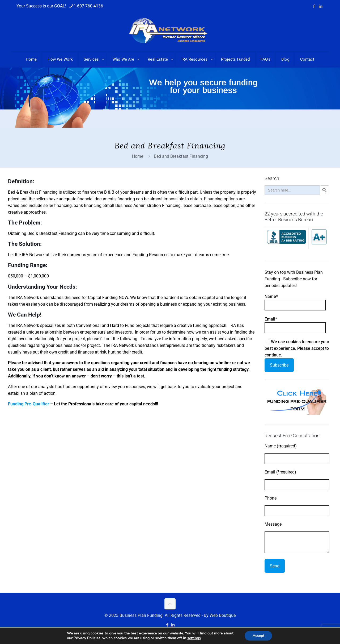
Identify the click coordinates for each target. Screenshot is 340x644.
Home (138, 156)
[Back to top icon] (170, 604)
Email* (295, 325)
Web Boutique (223, 615)
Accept (258, 636)
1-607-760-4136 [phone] (88, 6)
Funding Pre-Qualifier (29, 404)
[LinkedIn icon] (320, 6)
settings (194, 638)
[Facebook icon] (314, 6)
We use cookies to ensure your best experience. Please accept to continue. (297, 348)
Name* (295, 302)
